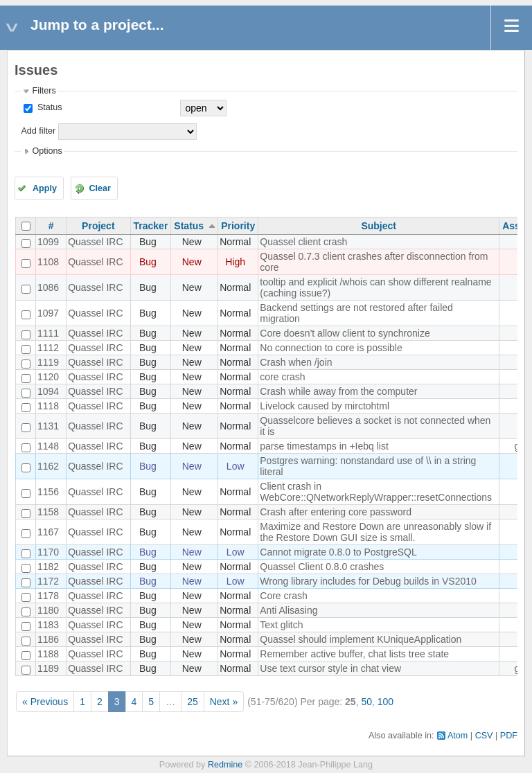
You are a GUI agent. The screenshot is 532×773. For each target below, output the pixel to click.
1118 (48, 406)
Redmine (225, 765)
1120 (48, 377)
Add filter (38, 131)
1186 (48, 639)
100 (385, 702)
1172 (48, 581)
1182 (48, 567)
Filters (44, 91)
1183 (48, 625)
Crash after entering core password (336, 512)
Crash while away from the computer (338, 391)
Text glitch (281, 625)
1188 (48, 654)
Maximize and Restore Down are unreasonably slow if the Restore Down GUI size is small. (375, 532)
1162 (48, 466)
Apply (45, 188)
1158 (48, 512)
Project (98, 226)
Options (47, 151)
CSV (484, 736)
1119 (48, 362)
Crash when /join (296, 362)
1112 (48, 348)
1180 (48, 610)
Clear (100, 188)
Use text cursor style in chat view (330, 668)
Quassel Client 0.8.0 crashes (322, 567)
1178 (48, 596)
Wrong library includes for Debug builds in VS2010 (368, 581)
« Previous (45, 702)
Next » (224, 702)
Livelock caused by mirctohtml (325, 406)
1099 (48, 242)
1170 (48, 552)
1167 (48, 532)
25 (193, 702)
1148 (48, 446)
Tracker (151, 226)
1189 (48, 668)
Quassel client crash (303, 242)
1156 (48, 492)
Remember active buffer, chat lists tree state (354, 654)
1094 (48, 391)
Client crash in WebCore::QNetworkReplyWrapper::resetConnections (376, 492)
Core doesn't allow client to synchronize (345, 333)
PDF (509, 736)
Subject (379, 226)
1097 (48, 313)
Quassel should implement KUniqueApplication (361, 639)
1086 (48, 287)
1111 (48, 333)
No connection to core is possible (331, 348)
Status (48, 107)
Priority (238, 226)
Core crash (283, 596)
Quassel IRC (95, 242)
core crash (282, 377)
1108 (48, 262)
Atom (458, 736)
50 (366, 702)
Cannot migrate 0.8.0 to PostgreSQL (338, 552)
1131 (48, 426)
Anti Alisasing (289, 610)
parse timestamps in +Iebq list (324, 446)
